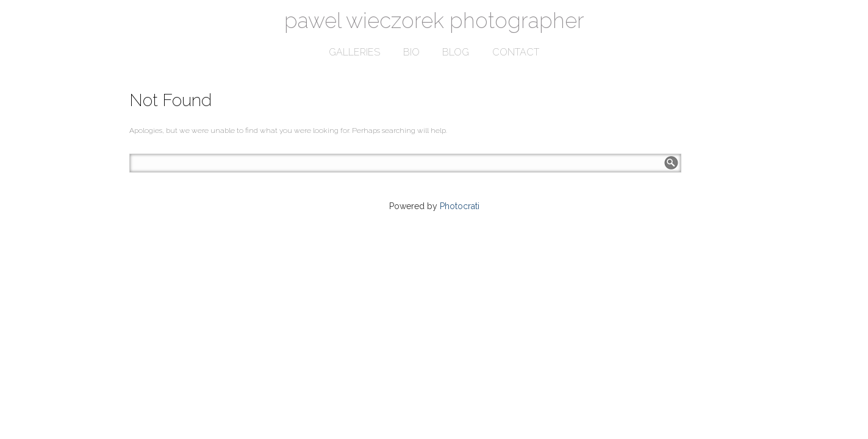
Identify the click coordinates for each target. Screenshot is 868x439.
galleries (354, 52)
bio (411, 52)
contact (516, 52)
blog (456, 52)
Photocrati (460, 206)
